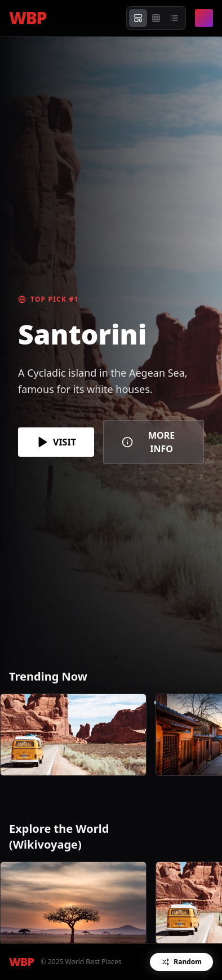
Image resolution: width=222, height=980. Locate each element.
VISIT (56, 442)
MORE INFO (148, 442)
